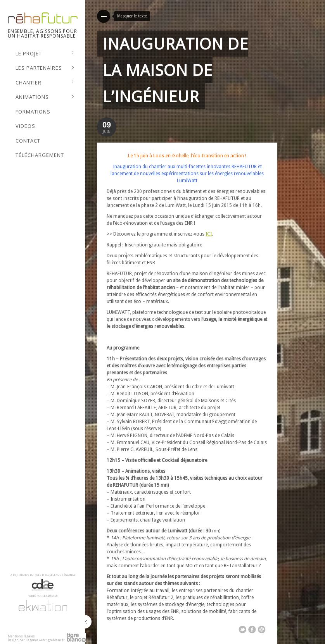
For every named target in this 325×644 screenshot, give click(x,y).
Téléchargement (40, 155)
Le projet (45, 54)
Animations (45, 97)
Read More (104, 16)
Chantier (45, 83)
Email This (262, 630)
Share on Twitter (242, 630)
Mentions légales (21, 636)
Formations (33, 112)
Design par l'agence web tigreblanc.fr (36, 640)
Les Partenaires (45, 68)
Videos (25, 126)
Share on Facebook (252, 630)
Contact (28, 141)
